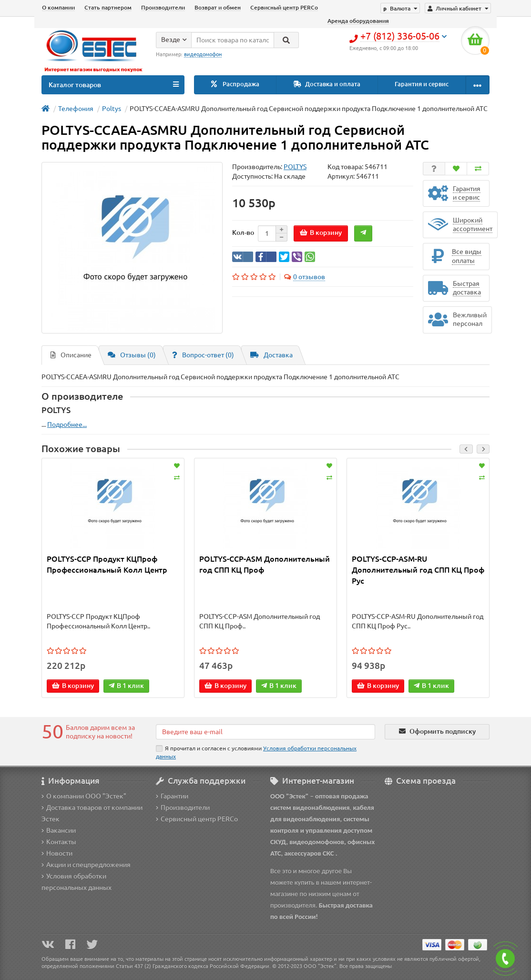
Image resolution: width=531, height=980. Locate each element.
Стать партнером (108, 7)
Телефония (76, 109)
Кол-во (243, 232)
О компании (58, 7)
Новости (57, 853)
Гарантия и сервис (422, 84)
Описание (71, 355)
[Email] (265, 732)
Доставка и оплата (327, 84)
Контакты (59, 842)
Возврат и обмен (218, 7)
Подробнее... (67, 424)
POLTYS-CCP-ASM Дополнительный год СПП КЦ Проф (265, 564)
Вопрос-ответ (203, 355)
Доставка (271, 355)
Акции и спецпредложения (86, 865)
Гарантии (172, 796)
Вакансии (59, 830)
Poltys (112, 109)
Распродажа (235, 84)
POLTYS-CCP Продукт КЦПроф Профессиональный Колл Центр (107, 564)
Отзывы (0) (132, 355)
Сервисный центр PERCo (284, 7)
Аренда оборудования (358, 21)
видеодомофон (203, 54)
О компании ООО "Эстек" (84, 796)
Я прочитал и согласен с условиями (256, 752)
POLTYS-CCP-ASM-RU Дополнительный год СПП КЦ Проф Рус (418, 570)
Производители (163, 7)
